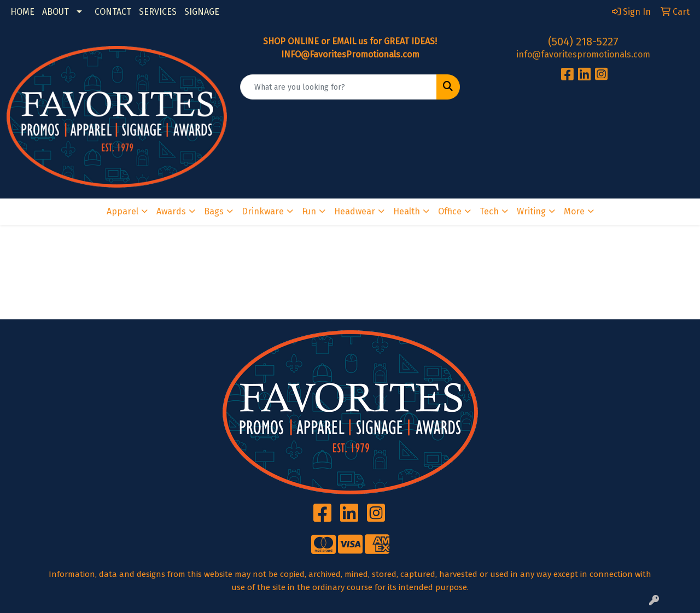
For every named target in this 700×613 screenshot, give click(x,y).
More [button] (574, 211)
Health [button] (407, 211)
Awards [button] (171, 211)
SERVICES (158, 12)
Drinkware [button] (263, 211)
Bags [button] (214, 211)
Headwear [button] (355, 211)
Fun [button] (309, 211)
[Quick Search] (339, 87)
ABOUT (56, 12)
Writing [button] (531, 211)
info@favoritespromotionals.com (583, 54)
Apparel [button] (122, 211)
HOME (22, 12)
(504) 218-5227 (583, 42)
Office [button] (450, 211)
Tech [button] (489, 211)
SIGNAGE (202, 12)
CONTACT (113, 12)
